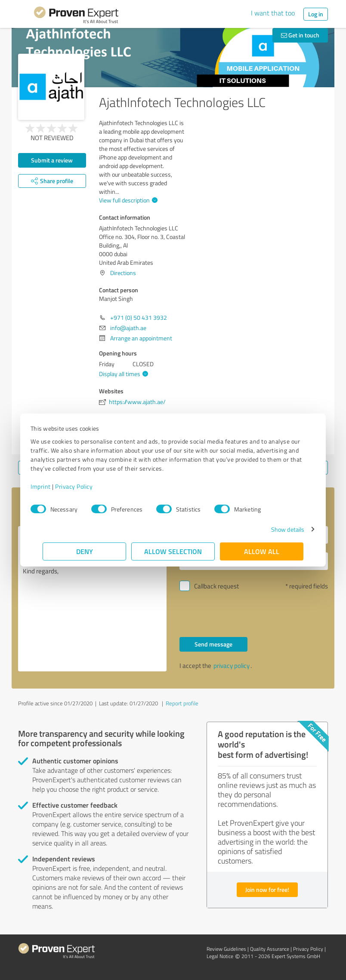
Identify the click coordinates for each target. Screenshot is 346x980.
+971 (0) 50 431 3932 (139, 317)
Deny (85, 551)
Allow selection (173, 551)
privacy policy (232, 666)
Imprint (53, 486)
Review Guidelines (226, 949)
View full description (127, 200)
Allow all (262, 551)
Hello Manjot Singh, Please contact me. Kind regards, (92, 599)
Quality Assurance (270, 949)
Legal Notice (220, 956)
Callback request (216, 586)
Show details (276, 529)
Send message (213, 644)
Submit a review (52, 160)
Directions (123, 273)
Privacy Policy (86, 486)
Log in (316, 14)
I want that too (273, 13)
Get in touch (300, 35)
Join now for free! (267, 890)
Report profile (182, 703)
